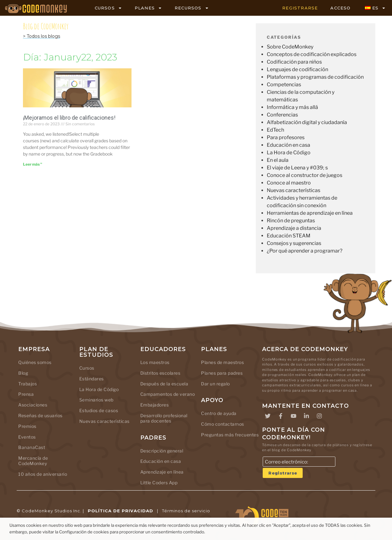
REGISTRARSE (300, 8)
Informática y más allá (292, 107)
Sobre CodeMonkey (290, 47)
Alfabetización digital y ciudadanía (307, 122)
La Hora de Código (289, 153)
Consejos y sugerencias (294, 243)
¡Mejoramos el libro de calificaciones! (69, 118)
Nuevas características (294, 190)
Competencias (284, 85)
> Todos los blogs (42, 36)
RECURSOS (192, 8)
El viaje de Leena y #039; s (297, 168)
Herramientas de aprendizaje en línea (310, 213)
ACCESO (340, 8)
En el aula (278, 160)
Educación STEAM (289, 236)
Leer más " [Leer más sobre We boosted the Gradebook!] (33, 164)
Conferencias (282, 115)
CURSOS (108, 8)
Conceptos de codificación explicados (312, 54)
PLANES (148, 8)
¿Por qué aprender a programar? (305, 251)
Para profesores (286, 137)
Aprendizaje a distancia (294, 228)
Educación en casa (288, 145)
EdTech (275, 130)
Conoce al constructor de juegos (305, 175)
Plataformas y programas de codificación (315, 77)
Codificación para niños (294, 62)
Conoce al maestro (289, 183)
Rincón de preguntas (291, 221)
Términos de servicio (186, 511)
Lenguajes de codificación (297, 69)
